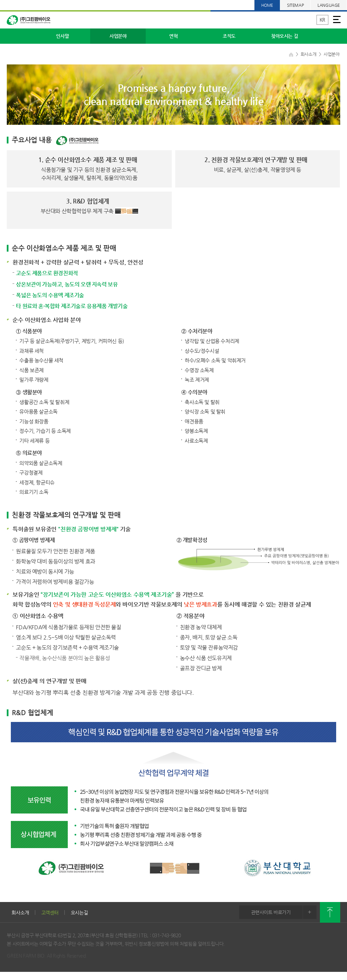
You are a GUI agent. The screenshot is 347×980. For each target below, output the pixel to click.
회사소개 (20, 913)
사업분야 (118, 36)
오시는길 (79, 913)
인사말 (62, 36)
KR (322, 20)
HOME (267, 5)
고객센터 (50, 913)
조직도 (229, 36)
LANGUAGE (329, 5)
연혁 (173, 36)
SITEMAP (295, 5)
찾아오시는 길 (284, 36)
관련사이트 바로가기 (284, 912)
